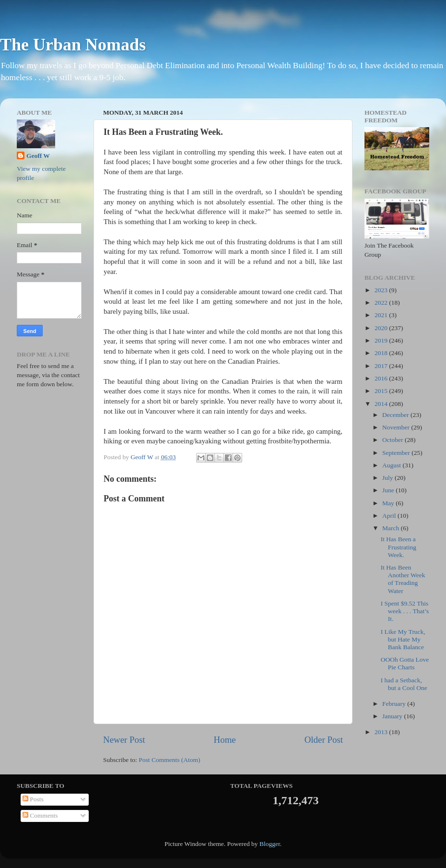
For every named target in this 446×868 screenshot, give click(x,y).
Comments (40, 815)
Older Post (324, 740)
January (393, 716)
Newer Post (124, 740)
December (396, 415)
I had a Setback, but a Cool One (404, 684)
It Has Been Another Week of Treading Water (403, 579)
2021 (382, 315)
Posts (33, 799)
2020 (382, 328)
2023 (382, 290)
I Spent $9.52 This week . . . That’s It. (405, 611)
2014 (382, 404)
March (392, 528)
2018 (382, 353)
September (397, 453)
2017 (382, 366)
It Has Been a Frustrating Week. (399, 547)
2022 (382, 303)
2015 (382, 391)
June (389, 490)
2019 (382, 340)
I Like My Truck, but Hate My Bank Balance (403, 639)
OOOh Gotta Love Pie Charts (405, 663)
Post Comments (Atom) (169, 760)
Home (225, 740)
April (390, 516)
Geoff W (38, 156)
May (389, 503)
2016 (382, 378)
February (395, 704)
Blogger (270, 844)
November (397, 427)
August (392, 465)
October (393, 440)
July (388, 478)
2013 (382, 732)
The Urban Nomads (73, 45)
